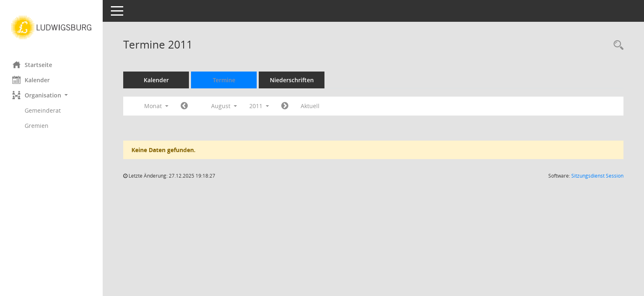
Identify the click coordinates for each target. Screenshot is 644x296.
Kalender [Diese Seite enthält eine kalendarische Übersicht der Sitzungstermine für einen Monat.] (31, 80)
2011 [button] (259, 106)
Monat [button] (156, 106)
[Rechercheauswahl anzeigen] (616, 45)
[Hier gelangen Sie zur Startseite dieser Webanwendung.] (51, 28)
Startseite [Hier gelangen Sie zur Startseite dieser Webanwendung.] (32, 65)
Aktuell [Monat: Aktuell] (310, 106)
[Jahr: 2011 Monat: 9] (285, 106)
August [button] (224, 106)
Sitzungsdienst (597, 176)
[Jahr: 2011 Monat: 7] (184, 106)
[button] (51, 95)
